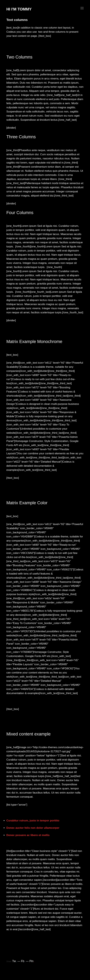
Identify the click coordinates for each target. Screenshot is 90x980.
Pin (32, 961)
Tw (14, 961)
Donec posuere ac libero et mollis (28, 835)
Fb (23, 961)
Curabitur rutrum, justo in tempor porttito (33, 821)
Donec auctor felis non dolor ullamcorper (33, 828)
